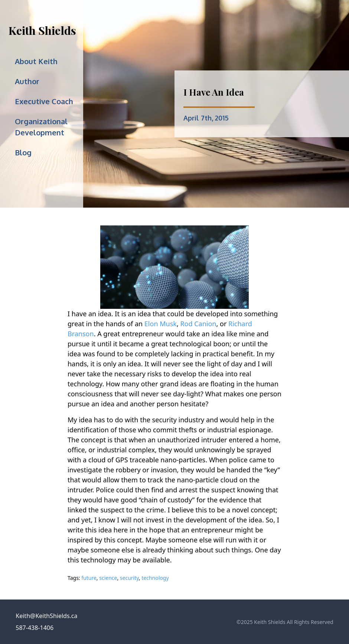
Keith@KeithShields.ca (46, 616)
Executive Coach (44, 101)
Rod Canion (198, 324)
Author (27, 81)
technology (155, 578)
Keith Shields (42, 30)
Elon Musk (161, 324)
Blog (23, 152)
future (89, 578)
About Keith (36, 61)
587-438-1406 (35, 628)
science (108, 578)
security (129, 578)
